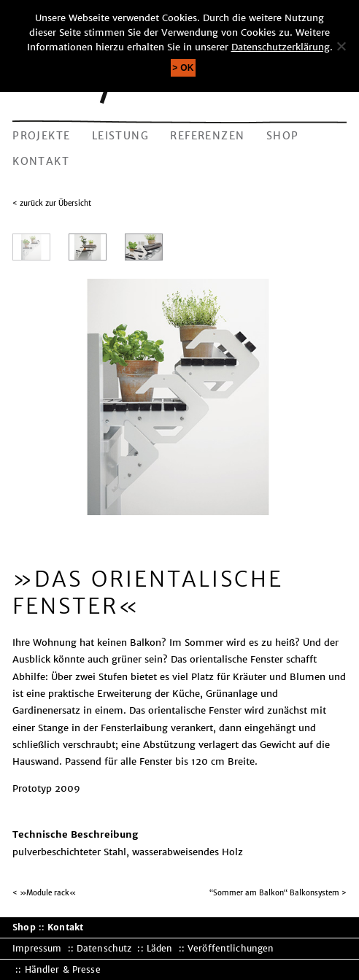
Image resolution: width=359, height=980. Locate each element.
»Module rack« (48, 893)
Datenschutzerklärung (281, 47)
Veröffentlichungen (231, 948)
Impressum (37, 948)
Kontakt (41, 161)
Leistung (120, 136)
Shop (283, 136)
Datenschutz (104, 948)
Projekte (41, 136)
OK (187, 68)
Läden (160, 948)
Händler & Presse (63, 969)
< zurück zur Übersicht (52, 203)
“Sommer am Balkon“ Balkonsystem (274, 893)
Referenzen (207, 136)
